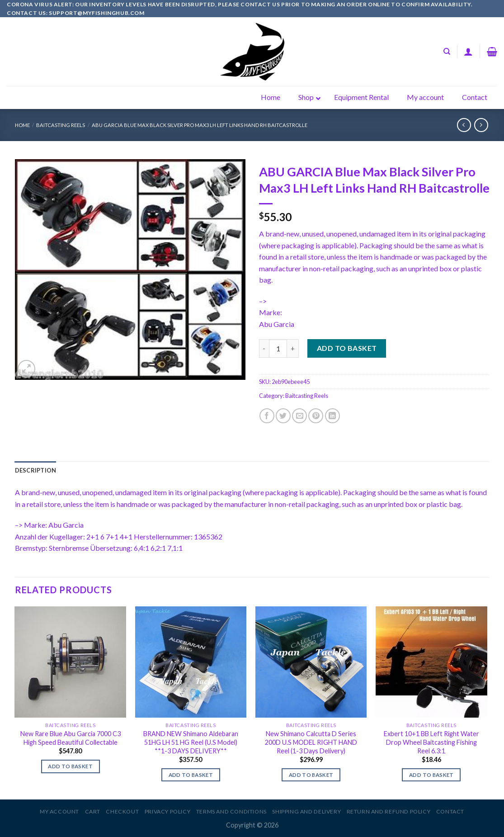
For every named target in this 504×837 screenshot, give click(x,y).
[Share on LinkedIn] (332, 416)
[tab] (36, 470)
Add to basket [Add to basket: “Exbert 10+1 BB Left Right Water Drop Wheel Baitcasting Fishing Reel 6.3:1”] (431, 775)
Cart (93, 811)
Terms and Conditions (231, 811)
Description (36, 470)
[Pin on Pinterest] (316, 416)
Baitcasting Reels (61, 125)
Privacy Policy (168, 811)
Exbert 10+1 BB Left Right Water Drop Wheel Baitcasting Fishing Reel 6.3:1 (431, 742)
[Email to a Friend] (299, 416)
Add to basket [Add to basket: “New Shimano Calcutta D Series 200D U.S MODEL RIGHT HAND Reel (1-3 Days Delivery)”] (311, 775)
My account (59, 811)
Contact (450, 811)
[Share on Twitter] (283, 416)
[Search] (447, 52)
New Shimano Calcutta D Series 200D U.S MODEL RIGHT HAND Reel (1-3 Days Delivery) (311, 742)
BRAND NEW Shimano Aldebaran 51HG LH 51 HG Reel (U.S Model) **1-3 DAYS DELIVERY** (191, 742)
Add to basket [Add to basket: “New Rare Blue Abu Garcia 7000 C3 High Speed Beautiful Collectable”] (70, 766)
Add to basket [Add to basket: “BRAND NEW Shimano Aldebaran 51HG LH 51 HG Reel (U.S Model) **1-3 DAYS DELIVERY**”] (191, 775)
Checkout (122, 811)
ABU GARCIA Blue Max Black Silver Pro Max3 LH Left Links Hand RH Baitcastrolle (200, 125)
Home (22, 125)
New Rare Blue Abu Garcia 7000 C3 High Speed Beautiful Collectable (71, 738)
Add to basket (347, 348)
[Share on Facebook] (267, 416)
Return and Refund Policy (389, 811)
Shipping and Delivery (306, 811)
